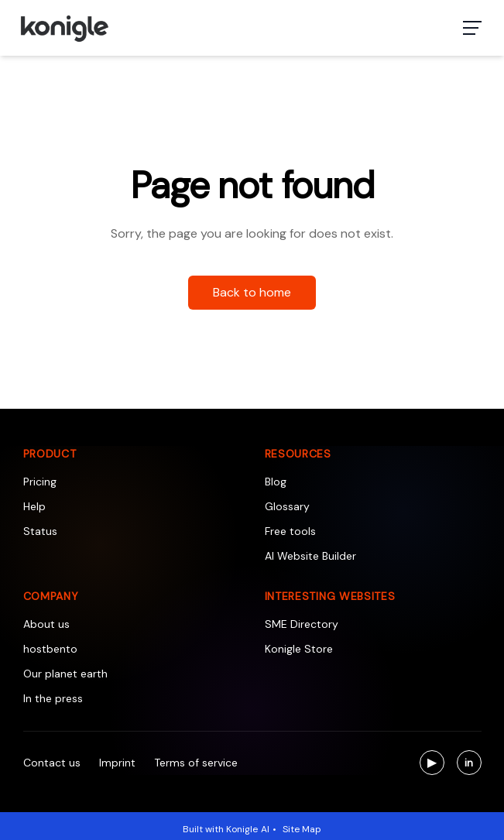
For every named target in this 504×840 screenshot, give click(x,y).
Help (34, 506)
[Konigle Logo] (64, 28)
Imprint (117, 763)
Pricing (40, 482)
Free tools (290, 531)
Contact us (52, 763)
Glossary (287, 506)
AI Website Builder (310, 556)
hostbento (50, 649)
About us (46, 624)
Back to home (252, 292)
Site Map (302, 829)
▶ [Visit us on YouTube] (436, 765)
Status (40, 531)
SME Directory (302, 624)
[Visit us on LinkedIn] (469, 763)
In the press (53, 698)
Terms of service (196, 763)
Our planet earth (65, 674)
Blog (276, 482)
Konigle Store (299, 649)
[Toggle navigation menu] (472, 28)
